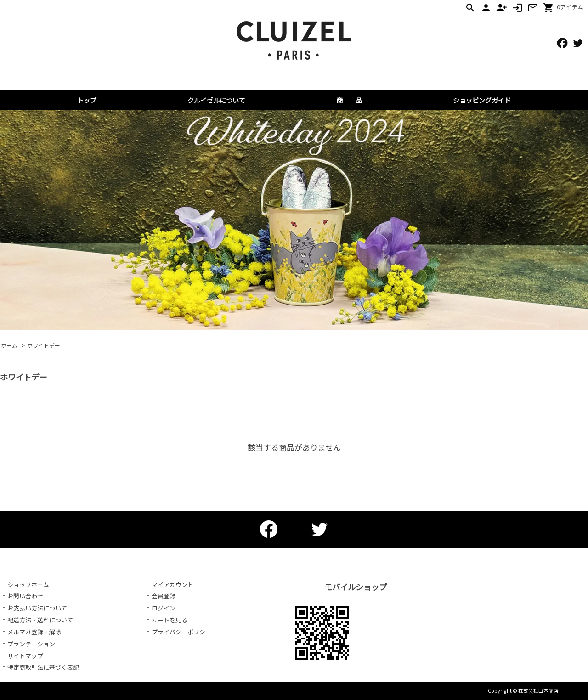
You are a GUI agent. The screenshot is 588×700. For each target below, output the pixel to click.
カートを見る (170, 620)
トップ (87, 100)
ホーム (9, 345)
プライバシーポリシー (181, 632)
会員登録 (164, 596)
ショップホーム (28, 584)
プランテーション (31, 644)
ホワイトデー (44, 345)
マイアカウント (172, 584)
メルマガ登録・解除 (34, 632)
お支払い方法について (37, 608)
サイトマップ (25, 656)
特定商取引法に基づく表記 (43, 667)
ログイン (164, 608)
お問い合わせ (25, 596)
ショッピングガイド (482, 100)
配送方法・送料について (40, 620)
